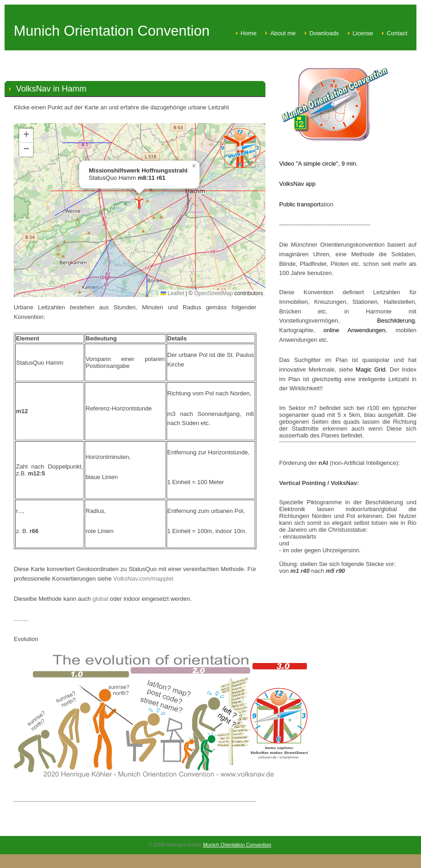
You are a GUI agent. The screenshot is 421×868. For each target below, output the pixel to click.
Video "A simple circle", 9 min (318, 164)
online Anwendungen (350, 330)
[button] (139, 202)
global (101, 599)
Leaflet (172, 293)
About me (283, 33)
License (363, 33)
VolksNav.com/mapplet (143, 579)
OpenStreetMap (213, 293)
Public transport (300, 204)
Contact (397, 33)
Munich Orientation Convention (237, 845)
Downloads (324, 33)
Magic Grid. (372, 369)
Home (249, 33)
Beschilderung (396, 321)
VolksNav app (297, 184)
